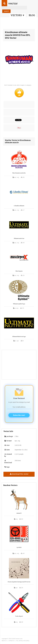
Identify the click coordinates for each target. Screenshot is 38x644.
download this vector (19, 474)
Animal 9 (19, 513)
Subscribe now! (19, 415)
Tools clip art (19, 616)
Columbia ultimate (19, 206)
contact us (12, 641)
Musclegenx (19, 271)
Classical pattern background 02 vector (19, 582)
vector (13, 3)
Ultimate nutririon (19, 238)
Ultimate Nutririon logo (19, 337)
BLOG (32, 15)
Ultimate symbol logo (19, 304)
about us (4, 641)
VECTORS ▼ (18, 15)
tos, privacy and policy (23, 641)
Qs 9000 (19, 547)
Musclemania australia (19, 173)
